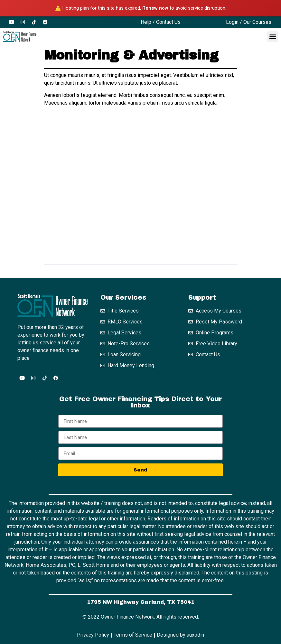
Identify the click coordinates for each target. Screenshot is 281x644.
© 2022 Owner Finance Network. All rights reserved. (141, 617)
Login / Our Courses (249, 22)
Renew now (155, 8)
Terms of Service (133, 635)
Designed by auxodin (180, 635)
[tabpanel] (141, 163)
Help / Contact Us (161, 22)
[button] (272, 37)
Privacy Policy (93, 635)
